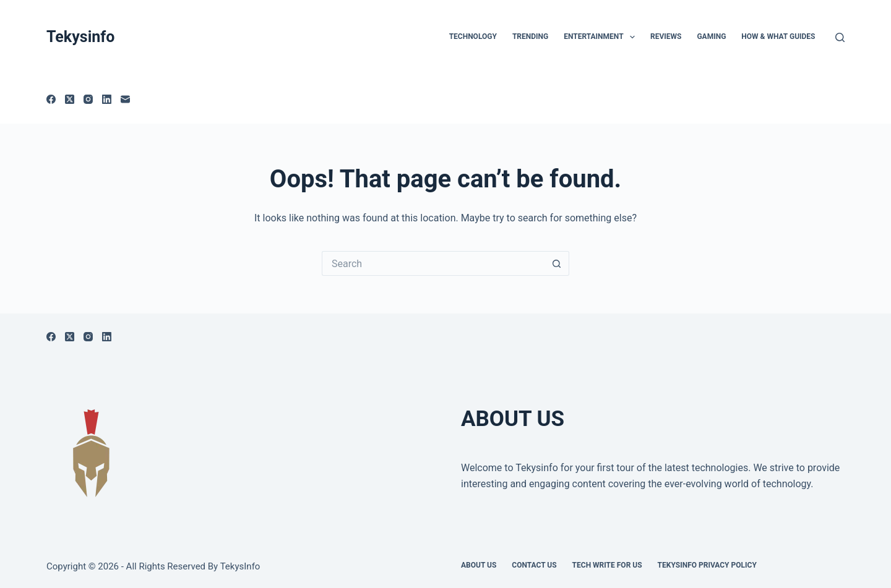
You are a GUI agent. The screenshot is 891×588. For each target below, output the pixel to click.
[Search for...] (433, 263)
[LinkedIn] (107, 99)
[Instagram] (88, 99)
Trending (530, 36)
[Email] (125, 99)
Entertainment (602, 37)
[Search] (840, 37)
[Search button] (557, 263)
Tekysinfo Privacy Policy (707, 565)
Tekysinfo (80, 37)
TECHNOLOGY (473, 36)
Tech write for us (607, 565)
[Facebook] (51, 99)
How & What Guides (778, 36)
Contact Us (534, 565)
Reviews (666, 36)
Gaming (711, 36)
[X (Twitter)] (70, 99)
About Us (479, 565)
